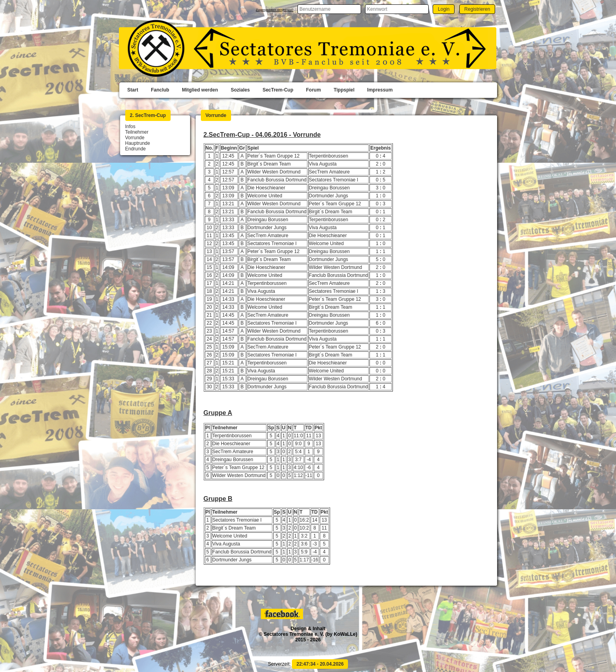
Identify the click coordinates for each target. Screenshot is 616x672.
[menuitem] (133, 90)
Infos (130, 127)
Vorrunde (135, 138)
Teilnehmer (137, 132)
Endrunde (136, 149)
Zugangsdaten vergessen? (275, 10)
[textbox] (329, 9)
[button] (444, 9)
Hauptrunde (138, 143)
